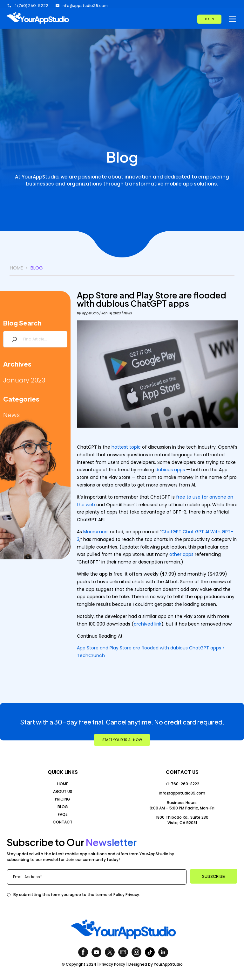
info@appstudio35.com (182, 793)
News (11, 415)
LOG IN (209, 19)
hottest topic (126, 447)
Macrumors (96, 532)
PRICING (63, 799)
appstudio (90, 313)
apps (180, 470)
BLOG (63, 807)
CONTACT (63, 822)
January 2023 (24, 380)
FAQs (63, 814)
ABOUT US (63, 791)
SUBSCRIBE (213, 876)
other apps (181, 554)
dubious (164, 470)
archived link (148, 624)
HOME (63, 784)
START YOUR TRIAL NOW (122, 740)
